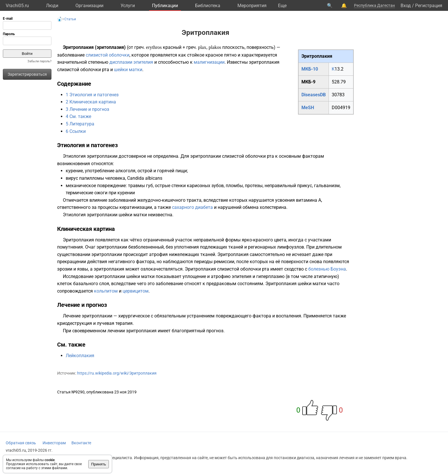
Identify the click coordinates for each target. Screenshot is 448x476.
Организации (89, 6)
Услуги (128, 6)
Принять (99, 464)
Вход (406, 6)
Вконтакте (81, 443)
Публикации (165, 6)
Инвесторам (54, 443)
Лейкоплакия (80, 356)
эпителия (143, 62)
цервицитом (136, 291)
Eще (282, 6)
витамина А (309, 200)
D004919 (341, 108)
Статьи (70, 19)
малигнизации (209, 62)
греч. (140, 47)
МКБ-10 (310, 69)
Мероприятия (252, 6)
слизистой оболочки (108, 55)
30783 (338, 95)
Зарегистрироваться (27, 74)
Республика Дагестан (374, 5)
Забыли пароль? (39, 61)
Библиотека (208, 6)
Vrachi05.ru (17, 6)
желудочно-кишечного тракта (169, 200)
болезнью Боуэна (327, 269)
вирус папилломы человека (95, 178)
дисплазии (121, 62)
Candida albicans (145, 178)
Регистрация (429, 6)
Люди (52, 6)
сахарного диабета (192, 207)
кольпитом (106, 291)
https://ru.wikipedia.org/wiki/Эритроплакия (117, 373)
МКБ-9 (308, 82)
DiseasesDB (314, 95)
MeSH (308, 108)
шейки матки (128, 70)
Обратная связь (21, 443)
